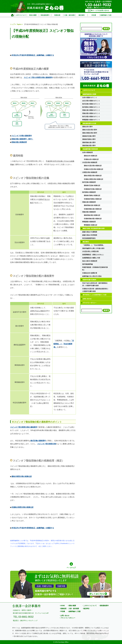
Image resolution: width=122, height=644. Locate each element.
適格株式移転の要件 (89, 139)
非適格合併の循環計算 (90, 273)
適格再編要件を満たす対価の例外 (93, 248)
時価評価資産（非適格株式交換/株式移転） (95, 269)
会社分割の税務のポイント (91, 101)
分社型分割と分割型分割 (90, 251)
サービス (106, 15)
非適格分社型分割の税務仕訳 (93, 169)
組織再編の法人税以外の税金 (92, 276)
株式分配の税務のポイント (91, 117)
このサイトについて (21, 15)
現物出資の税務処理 (89, 202)
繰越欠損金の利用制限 (90, 235)
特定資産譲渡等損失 (89, 238)
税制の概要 (33, 15)
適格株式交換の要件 (89, 136)
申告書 (94, 15)
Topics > (20, 24)
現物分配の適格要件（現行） (22, 139)
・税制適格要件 (103, 606)
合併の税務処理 (87, 152)
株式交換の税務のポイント (91, 104)
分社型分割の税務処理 (90, 162)
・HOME (62, 606)
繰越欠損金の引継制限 (90, 232)
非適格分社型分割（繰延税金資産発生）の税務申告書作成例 (96, 290)
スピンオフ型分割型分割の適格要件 (24, 427)
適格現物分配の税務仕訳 (92, 215)
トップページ (12, 15)
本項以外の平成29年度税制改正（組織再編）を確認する (33, 55)
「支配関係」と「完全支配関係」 (64, 344)
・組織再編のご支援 (74, 611)
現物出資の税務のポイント (91, 110)
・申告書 (62, 611)
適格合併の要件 (87, 127)
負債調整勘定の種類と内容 (91, 258)
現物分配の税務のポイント (91, 113)
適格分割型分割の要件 (90, 133)
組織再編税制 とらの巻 (46, 8)
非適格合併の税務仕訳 (91, 159)
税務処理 (57, 15)
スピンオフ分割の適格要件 (22, 136)
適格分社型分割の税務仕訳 (93, 166)
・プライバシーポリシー (67, 618)
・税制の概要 (72, 606)
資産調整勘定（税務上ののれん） (93, 255)
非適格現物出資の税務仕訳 (93, 209)
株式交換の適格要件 (38, 441)
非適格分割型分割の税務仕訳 (22, 507)
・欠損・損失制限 (73, 609)
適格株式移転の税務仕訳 (92, 195)
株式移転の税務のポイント (91, 107)
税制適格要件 (45, 15)
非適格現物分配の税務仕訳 (93, 219)
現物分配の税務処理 (19, 142)
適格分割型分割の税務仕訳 (22, 476)
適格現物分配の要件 (89, 146)
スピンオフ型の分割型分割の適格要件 (38, 77)
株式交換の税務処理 (89, 182)
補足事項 (82, 15)
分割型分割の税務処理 (90, 172)
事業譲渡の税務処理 (89, 222)
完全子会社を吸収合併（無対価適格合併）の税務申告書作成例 (95, 284)
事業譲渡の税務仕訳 (91, 225)
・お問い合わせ (64, 616)
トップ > (13, 24)
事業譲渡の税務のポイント (91, 120)
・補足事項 (86, 609)
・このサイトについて (89, 606)
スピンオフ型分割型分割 (47, 444)
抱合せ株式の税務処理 (90, 261)
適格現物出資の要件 (89, 142)
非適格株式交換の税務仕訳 (93, 189)
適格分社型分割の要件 (90, 130)
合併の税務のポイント (90, 98)
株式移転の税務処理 (89, 192)
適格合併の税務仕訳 (91, 156)
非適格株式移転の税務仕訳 (93, 199)
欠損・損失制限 (69, 15)
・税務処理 (63, 609)
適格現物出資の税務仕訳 (92, 205)
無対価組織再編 (87, 264)
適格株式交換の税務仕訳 (92, 185)
